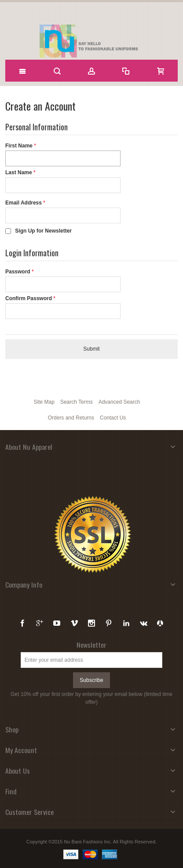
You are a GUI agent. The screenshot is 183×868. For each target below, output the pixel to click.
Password (18, 272)
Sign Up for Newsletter (43, 231)
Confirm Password (29, 298)
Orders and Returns (71, 418)
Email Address (24, 203)
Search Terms (77, 402)
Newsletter (91, 645)
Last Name (19, 172)
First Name (19, 146)
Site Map (44, 402)
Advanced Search (119, 402)
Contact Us (113, 418)
